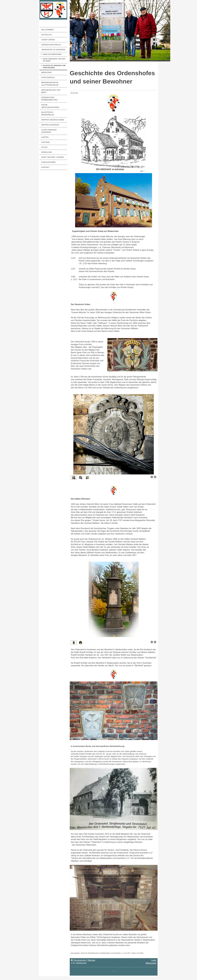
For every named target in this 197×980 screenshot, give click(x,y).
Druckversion (79, 960)
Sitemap (91, 960)
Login (154, 960)
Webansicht (151, 963)
